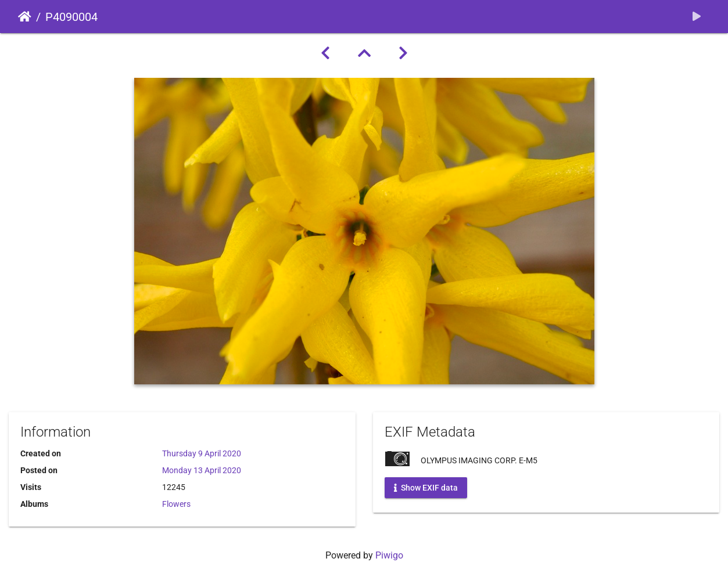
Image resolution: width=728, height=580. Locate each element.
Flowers (176, 504)
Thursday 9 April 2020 (202, 453)
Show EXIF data (426, 488)
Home (25, 17)
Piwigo (389, 555)
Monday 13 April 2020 (202, 470)
